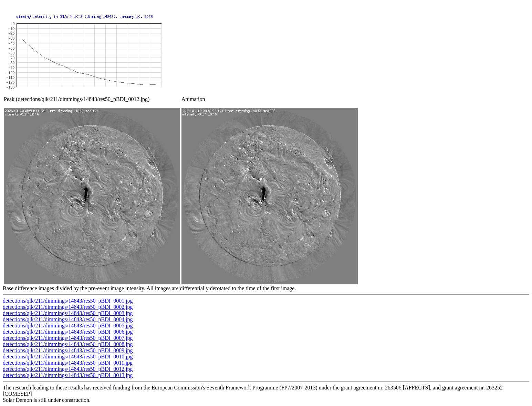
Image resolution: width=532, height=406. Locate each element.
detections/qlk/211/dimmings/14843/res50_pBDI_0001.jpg (68, 301)
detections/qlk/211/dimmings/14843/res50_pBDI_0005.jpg (68, 326)
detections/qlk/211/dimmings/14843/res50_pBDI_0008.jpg (68, 344)
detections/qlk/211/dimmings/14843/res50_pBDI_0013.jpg (68, 375)
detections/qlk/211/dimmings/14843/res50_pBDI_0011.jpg (68, 363)
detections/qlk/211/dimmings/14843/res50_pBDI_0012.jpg (68, 369)
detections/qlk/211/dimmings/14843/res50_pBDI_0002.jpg (68, 307)
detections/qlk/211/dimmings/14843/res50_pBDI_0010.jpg (68, 357)
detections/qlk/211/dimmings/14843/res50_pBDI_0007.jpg (68, 338)
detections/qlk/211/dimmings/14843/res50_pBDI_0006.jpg (68, 332)
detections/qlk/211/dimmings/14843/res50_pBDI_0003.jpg (68, 313)
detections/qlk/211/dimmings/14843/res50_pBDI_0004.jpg (68, 319)
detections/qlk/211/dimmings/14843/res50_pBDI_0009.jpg (68, 350)
